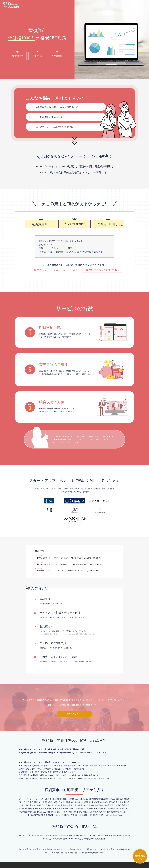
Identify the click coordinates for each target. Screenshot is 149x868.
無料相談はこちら (74, 701)
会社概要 (127, 866)
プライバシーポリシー (139, 866)
